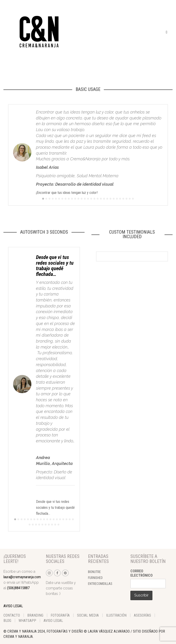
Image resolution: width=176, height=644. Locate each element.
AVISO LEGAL (13, 606)
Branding (35, 615)
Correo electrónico (142, 573)
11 (75, 199)
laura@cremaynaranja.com (22, 577)
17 (94, 199)
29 (133, 199)
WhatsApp (27, 621)
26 (123, 199)
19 (101, 199)
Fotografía (60, 615)
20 (104, 199)
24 (117, 199)
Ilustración (116, 615)
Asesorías (142, 615)
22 (110, 199)
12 (78, 199)
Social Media (88, 615)
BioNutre (94, 572)
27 (126, 199)
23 (114, 199)
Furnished (95, 578)
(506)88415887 (18, 588)
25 (120, 199)
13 (82, 199)
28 (130, 199)
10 (72, 199)
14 (85, 199)
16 (91, 199)
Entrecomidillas (100, 584)
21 (107, 199)
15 (88, 199)
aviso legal (53, 621)
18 (98, 199)
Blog (7, 621)
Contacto (12, 615)
